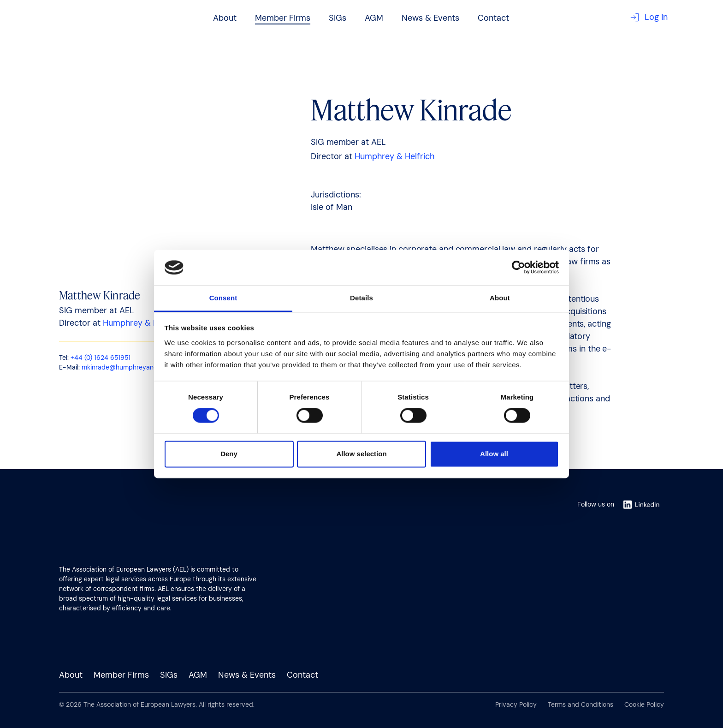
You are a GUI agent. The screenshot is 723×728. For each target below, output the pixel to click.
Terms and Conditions (581, 704)
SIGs (338, 18)
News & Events (430, 18)
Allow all (494, 454)
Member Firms (283, 18)
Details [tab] (361, 298)
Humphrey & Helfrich (143, 323)
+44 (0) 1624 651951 (101, 358)
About (225, 18)
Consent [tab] (223, 298)
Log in (649, 17)
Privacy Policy (516, 704)
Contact (493, 18)
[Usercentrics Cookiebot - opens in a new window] (519, 268)
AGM (374, 18)
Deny (229, 454)
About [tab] (500, 298)
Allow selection (361, 454)
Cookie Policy (644, 704)
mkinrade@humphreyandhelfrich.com (138, 367)
